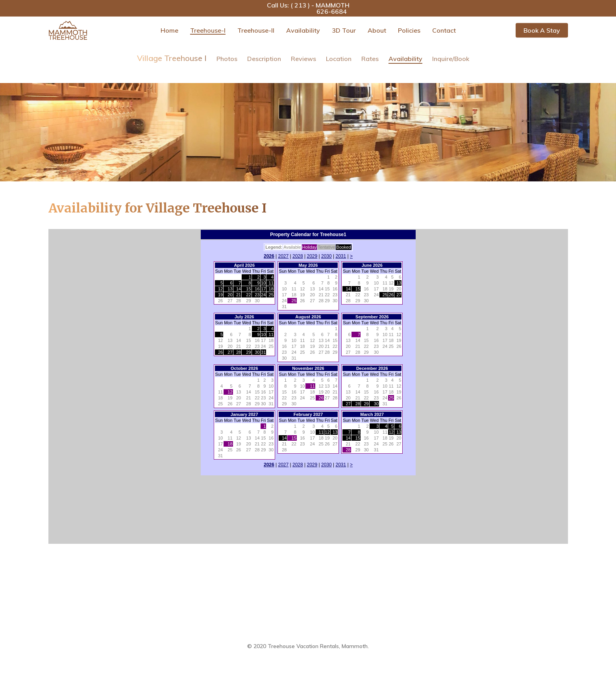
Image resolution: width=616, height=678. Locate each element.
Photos (227, 59)
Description (264, 59)
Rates (370, 59)
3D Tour (344, 30)
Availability (303, 30)
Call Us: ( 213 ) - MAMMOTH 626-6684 (308, 8)
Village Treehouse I (172, 58)
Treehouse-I (208, 30)
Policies (409, 30)
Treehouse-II (256, 30)
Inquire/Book (451, 59)
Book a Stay (542, 30)
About (377, 30)
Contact (444, 30)
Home (169, 30)
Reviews (303, 59)
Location (339, 59)
